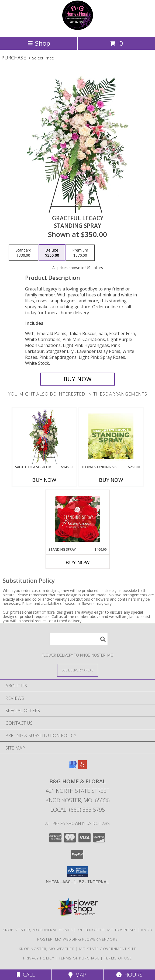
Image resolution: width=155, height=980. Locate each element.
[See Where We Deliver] (78, 670)
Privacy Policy (39, 958)
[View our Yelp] (82, 767)
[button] (77, 872)
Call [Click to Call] (26, 975)
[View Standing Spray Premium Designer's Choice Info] (77, 519)
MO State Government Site (108, 949)
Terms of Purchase (79, 958)
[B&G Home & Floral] (78, 29)
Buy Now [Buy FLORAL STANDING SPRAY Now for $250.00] (111, 480)
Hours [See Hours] (129, 975)
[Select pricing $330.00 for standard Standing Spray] (23, 253)
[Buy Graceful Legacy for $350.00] (78, 379)
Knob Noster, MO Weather (47, 949)
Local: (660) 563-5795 (78, 810)
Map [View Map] (77, 975)
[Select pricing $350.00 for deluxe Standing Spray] (52, 253)
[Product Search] (79, 639)
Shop (39, 43)
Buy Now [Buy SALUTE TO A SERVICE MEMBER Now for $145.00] (44, 480)
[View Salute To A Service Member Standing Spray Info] (44, 436)
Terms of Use (118, 958)
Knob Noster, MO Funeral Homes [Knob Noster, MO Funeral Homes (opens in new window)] (38, 930)
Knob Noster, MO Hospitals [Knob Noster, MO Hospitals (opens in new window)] (107, 930)
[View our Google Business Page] (73, 767)
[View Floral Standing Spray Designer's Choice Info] (111, 436)
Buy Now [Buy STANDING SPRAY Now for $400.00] (78, 562)
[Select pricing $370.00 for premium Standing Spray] (80, 253)
